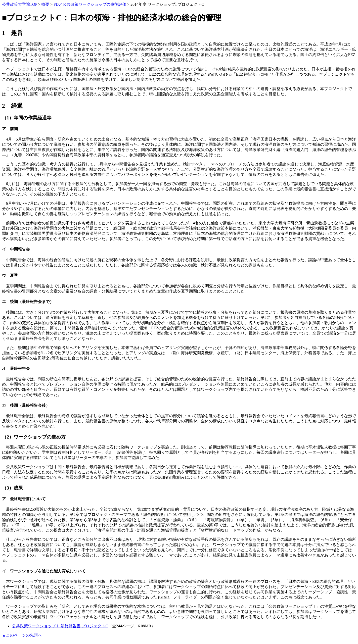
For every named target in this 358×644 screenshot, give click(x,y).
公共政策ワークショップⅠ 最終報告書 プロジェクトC (60, 626)
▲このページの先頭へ (22, 635)
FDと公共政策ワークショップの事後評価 (90, 4)
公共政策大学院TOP (20, 4)
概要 (45, 4)
